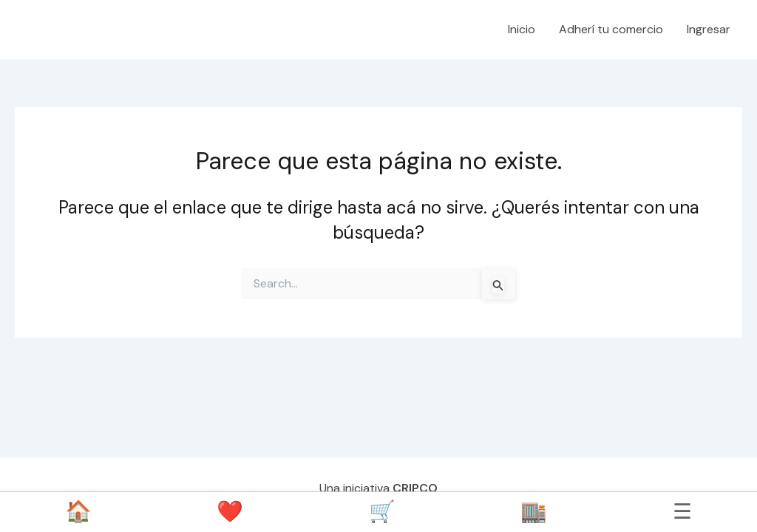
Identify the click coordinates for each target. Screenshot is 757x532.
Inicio (522, 29)
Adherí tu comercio (611, 29)
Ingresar (709, 29)
